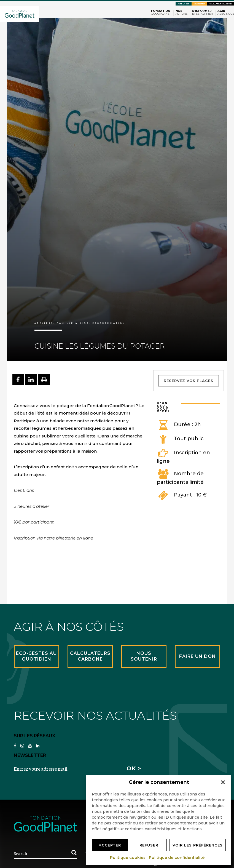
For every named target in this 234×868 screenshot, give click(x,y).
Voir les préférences (198, 845)
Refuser (149, 845)
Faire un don (184, 4)
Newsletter (199, 4)
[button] (223, 782)
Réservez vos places (189, 381)
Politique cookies (128, 858)
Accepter (110, 845)
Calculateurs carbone (221, 4)
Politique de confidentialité (177, 858)
